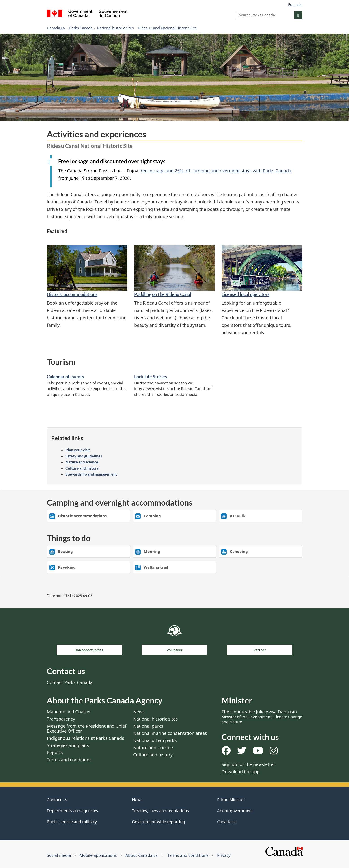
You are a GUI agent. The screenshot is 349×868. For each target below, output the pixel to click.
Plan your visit (78, 450)
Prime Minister (231, 800)
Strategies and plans (68, 745)
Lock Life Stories (151, 377)
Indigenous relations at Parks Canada (86, 738)
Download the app (241, 772)
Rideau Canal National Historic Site (167, 28)
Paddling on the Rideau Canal (163, 294)
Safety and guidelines (84, 456)
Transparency (61, 719)
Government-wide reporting (158, 822)
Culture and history (82, 468)
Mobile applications (98, 855)
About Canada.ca (142, 855)
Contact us (57, 800)
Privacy (224, 855)
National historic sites (115, 28)
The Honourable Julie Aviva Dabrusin (262, 716)
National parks (148, 726)
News (139, 712)
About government (235, 811)
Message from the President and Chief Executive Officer (87, 728)
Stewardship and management (91, 474)
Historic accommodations (72, 294)
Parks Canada (81, 28)
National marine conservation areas (170, 733)
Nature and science (82, 462)
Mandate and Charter (69, 712)
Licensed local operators (246, 294)
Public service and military (72, 822)
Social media (59, 855)
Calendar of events (65, 377)
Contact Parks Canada (70, 682)
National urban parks (155, 740)
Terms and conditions (69, 760)
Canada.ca (56, 28)
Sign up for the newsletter (248, 764)
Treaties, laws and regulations (160, 811)
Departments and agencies (72, 811)
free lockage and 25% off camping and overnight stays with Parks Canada (215, 171)
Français (295, 5)
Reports (55, 752)
